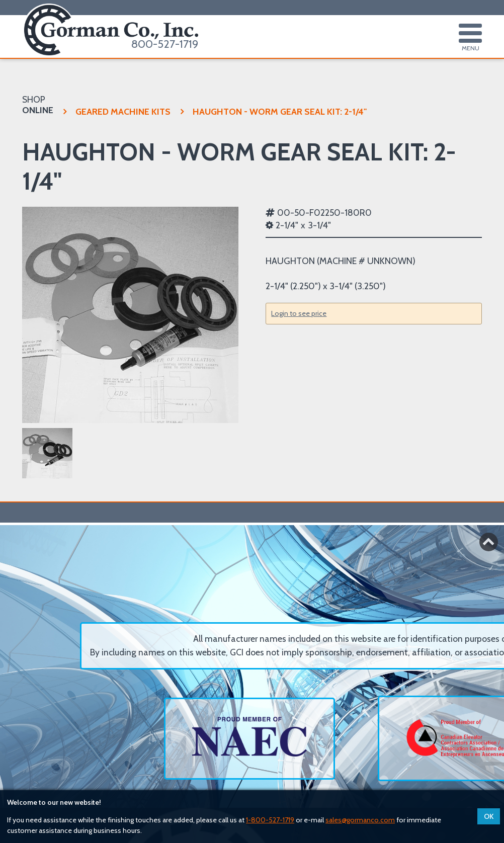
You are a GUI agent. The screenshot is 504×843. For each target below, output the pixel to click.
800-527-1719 (165, 44)
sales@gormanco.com (360, 820)
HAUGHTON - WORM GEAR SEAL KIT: (274, 111)
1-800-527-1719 (270, 820)
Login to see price (299, 313)
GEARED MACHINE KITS (117, 111)
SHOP (38, 105)
